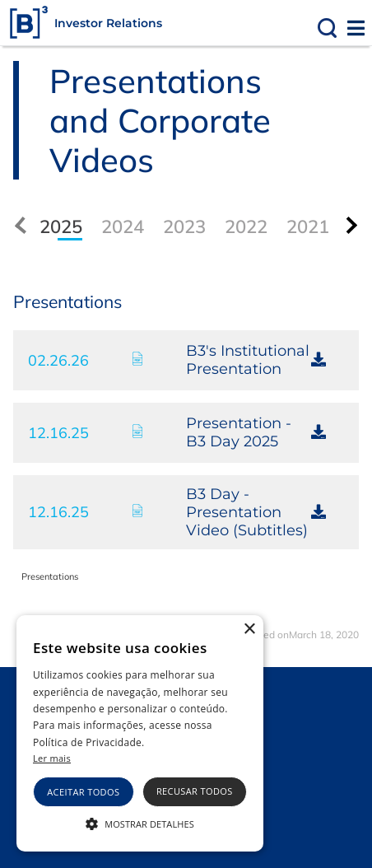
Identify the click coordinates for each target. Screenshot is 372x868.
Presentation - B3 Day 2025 (239, 432)
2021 (308, 226)
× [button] (249, 630)
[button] (140, 823)
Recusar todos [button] (195, 791)
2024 (123, 226)
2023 (184, 226)
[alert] (140, 733)
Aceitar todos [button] (83, 792)
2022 (246, 226)
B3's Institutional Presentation (248, 360)
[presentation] (349, 225)
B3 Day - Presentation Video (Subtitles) (247, 512)
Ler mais (52, 758)
